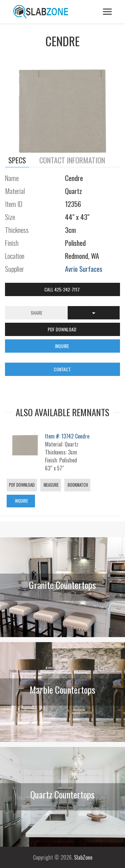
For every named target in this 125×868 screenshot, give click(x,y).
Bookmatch (77, 485)
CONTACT (63, 369)
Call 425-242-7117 (62, 289)
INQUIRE (62, 346)
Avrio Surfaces (84, 269)
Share (36, 313)
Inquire (21, 501)
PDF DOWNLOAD (62, 329)
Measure (51, 485)
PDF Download (22, 485)
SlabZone (83, 857)
